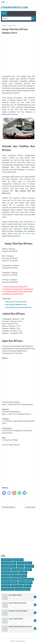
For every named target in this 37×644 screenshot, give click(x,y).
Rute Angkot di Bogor (15, 595)
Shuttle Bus (29, 566)
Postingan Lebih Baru (8, 507)
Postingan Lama (30, 507)
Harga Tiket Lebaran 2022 (18, 576)
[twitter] (9, 493)
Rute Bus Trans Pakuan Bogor (18, 611)
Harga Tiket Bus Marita (16, 619)
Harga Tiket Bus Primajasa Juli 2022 (20, 627)
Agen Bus (28, 570)
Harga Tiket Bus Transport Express (16, 302)
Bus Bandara (6, 586)
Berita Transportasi (25, 583)
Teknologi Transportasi (9, 583)
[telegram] (25, 493)
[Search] (17, 18)
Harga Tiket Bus (7, 560)
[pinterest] (14, 493)
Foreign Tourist (17, 586)
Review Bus (5, 576)
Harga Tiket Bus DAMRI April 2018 (16, 305)
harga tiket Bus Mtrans (22, 234)
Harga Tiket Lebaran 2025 (9, 573)
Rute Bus (20, 566)
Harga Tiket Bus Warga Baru (18, 603)
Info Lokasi (23, 573)
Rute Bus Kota (18, 560)
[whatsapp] (19, 493)
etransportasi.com (14, 8)
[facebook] (4, 493)
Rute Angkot (6, 570)
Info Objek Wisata (18, 570)
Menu (4, 13)
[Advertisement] (18, 55)
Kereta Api (27, 586)
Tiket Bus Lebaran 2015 (23, 589)
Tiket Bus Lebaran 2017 (24, 563)
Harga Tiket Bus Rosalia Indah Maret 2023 (18, 307)
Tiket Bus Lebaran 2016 (9, 563)
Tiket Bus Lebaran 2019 (9, 566)
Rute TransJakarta (8, 589)
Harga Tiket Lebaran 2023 (9, 579)
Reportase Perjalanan (26, 579)
